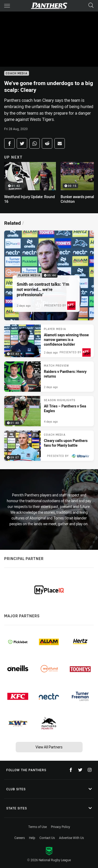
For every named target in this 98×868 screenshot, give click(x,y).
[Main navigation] (7, 6)
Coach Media (17, 73)
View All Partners (49, 747)
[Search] (91, 6)
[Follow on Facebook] (71, 770)
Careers (20, 838)
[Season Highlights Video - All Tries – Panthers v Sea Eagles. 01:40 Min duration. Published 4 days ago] (49, 411)
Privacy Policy (60, 827)
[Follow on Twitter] (80, 770)
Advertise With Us (71, 838)
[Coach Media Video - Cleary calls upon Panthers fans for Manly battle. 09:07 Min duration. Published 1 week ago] (49, 446)
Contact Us (47, 838)
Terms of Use (38, 827)
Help (32, 838)
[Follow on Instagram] (90, 770)
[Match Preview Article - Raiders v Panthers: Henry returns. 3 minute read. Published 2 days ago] (49, 377)
